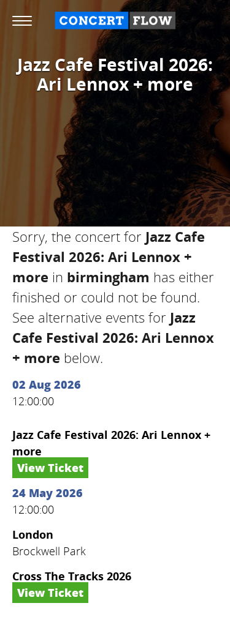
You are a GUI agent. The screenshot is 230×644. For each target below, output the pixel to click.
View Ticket (50, 468)
